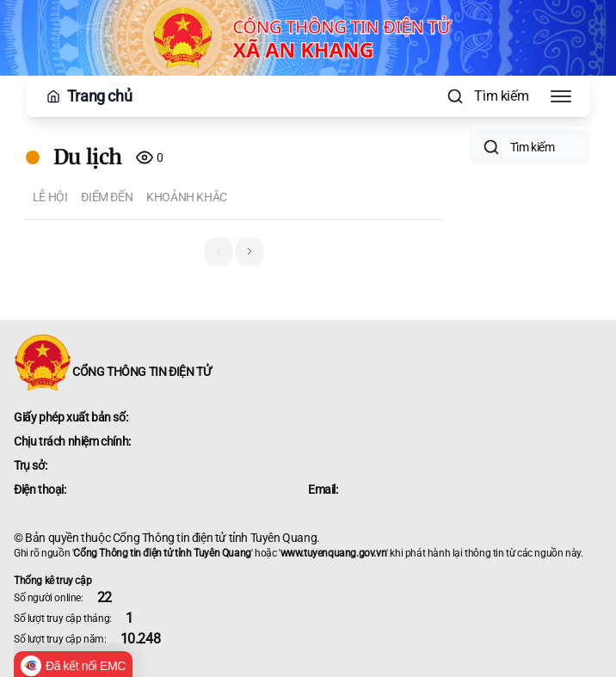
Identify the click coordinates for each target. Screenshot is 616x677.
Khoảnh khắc (187, 197)
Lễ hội (50, 197)
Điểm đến (107, 197)
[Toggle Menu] (561, 96)
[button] (249, 251)
